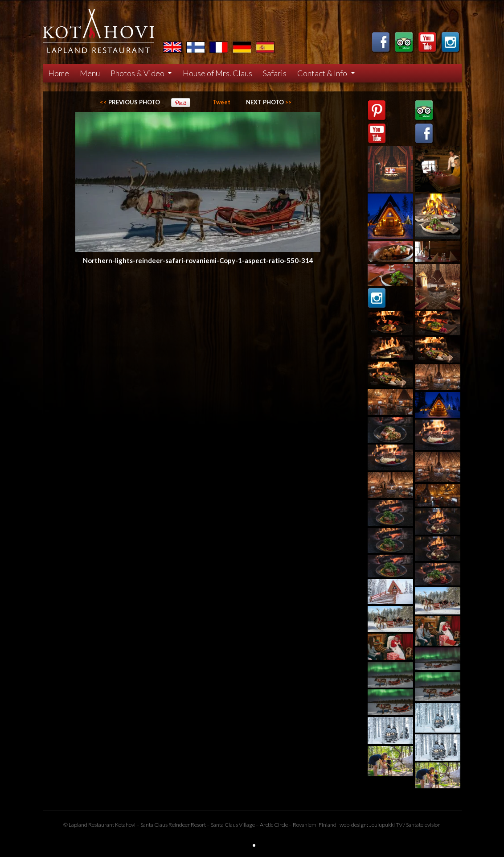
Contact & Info (323, 73)
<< (130, 102)
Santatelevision (423, 825)
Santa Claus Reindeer (165, 825)
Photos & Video (138, 73)
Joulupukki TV (386, 825)
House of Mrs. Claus (217, 73)
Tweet (221, 102)
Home (59, 73)
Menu (90, 73)
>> (269, 102)
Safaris (275, 73)
